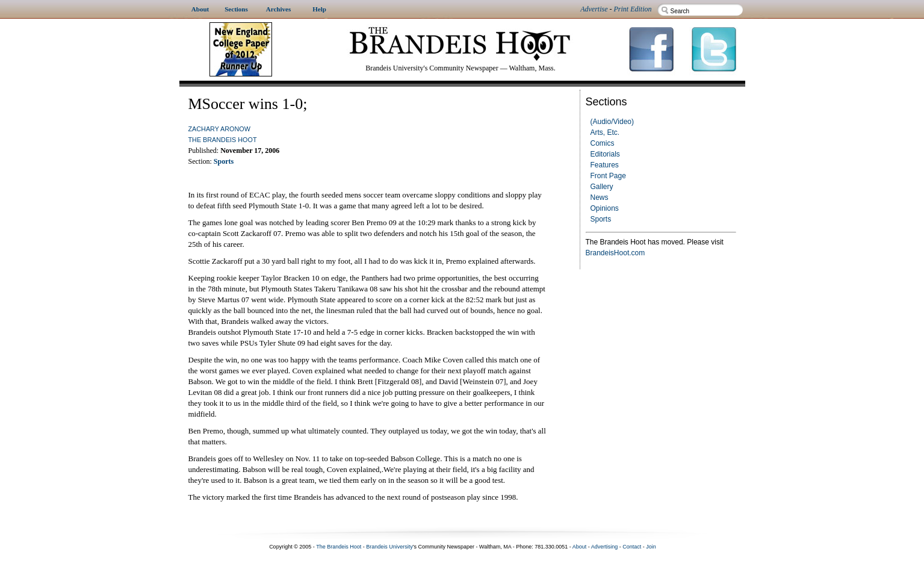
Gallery (602, 187)
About (580, 547)
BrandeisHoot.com (615, 253)
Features (605, 165)
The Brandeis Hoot (223, 140)
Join (651, 547)
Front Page (608, 176)
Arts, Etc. (605, 132)
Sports (601, 219)
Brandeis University (389, 547)
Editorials (605, 154)
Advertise (594, 9)
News (600, 197)
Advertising (605, 547)
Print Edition (633, 9)
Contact (632, 547)
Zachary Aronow (219, 129)
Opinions (605, 208)
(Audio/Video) (612, 122)
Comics (603, 143)
